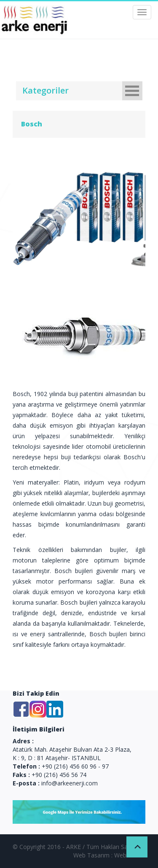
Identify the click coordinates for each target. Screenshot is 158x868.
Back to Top (137, 847)
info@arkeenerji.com (70, 783)
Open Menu (132, 91)
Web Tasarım (91, 855)
